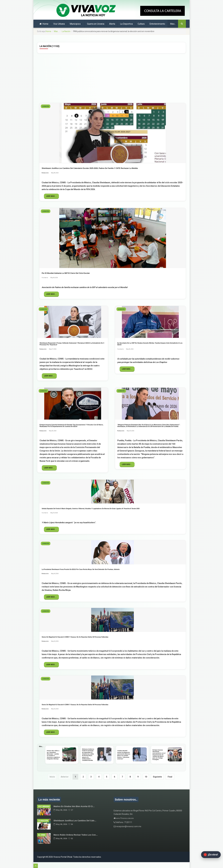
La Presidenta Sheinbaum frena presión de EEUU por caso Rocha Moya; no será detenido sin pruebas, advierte (81, 569)
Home (44, 24)
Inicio (52, 777)
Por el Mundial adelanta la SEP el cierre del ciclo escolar (66, 273)
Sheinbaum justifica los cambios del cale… (75, 821)
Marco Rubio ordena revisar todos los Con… (76, 835)
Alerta (112, 24)
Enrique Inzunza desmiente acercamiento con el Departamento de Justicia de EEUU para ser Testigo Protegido (159, 755)
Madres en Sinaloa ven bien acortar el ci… (74, 806)
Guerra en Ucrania (96, 24)
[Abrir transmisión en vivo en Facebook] (211, 855)
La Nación (66, 31)
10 (146, 777)
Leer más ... (51, 196)
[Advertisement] (111, 78)
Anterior (65, 777)
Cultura (141, 24)
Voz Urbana (59, 24)
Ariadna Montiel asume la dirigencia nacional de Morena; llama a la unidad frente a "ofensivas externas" (124, 755)
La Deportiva (126, 24)
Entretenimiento (157, 24)
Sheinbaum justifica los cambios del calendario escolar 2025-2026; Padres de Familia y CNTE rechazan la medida (90, 168)
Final (170, 777)
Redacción (45, 173)
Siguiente (157, 777)
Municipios (76, 24)
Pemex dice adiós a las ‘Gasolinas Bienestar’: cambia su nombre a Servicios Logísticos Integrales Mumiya (53, 755)
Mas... (174, 24)
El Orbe (42, 835)
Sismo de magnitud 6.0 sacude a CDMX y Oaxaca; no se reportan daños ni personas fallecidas (75, 637)
